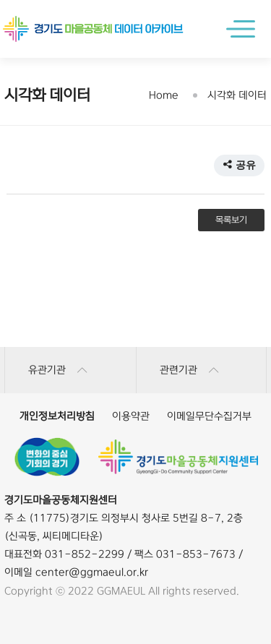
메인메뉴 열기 (244, 29)
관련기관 (189, 370)
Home (164, 95)
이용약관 (131, 416)
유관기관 (58, 370)
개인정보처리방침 (57, 416)
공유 (239, 165)
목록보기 (231, 220)
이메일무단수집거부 (209, 416)
